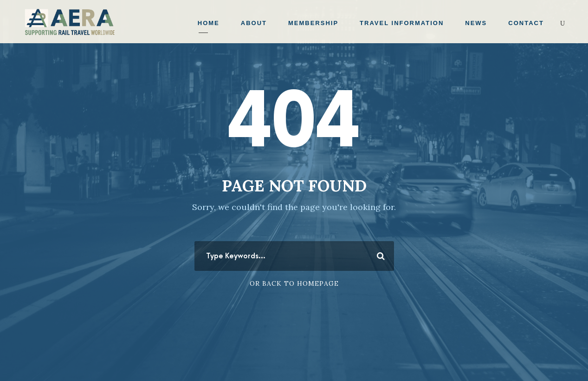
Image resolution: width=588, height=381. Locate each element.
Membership (313, 23)
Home (209, 23)
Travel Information (402, 23)
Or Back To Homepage (294, 283)
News (476, 23)
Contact (526, 23)
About (254, 23)
